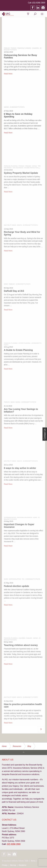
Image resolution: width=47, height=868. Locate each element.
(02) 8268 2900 (39, 3)
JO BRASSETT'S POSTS (17, 107)
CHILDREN (35, 48)
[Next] (41, 729)
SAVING (6, 107)
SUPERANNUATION (10, 517)
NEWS (6, 284)
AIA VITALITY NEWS (10, 225)
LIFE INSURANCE (18, 168)
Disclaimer (22, 865)
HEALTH (19, 225)
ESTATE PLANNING (24, 343)
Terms (33, 861)
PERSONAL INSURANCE (24, 517)
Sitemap (13, 865)
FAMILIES (7, 48)
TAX (23, 579)
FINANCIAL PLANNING (24, 48)
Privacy (5, 865)
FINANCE (13, 48)
